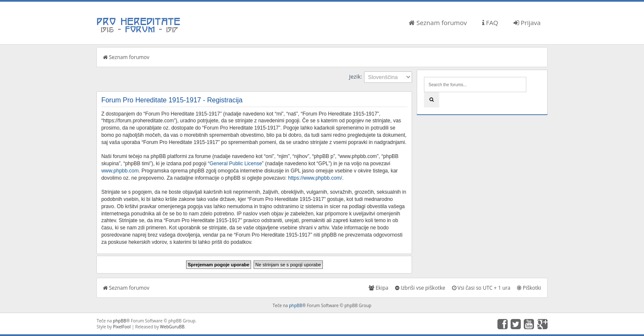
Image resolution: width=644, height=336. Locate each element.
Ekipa (378, 288)
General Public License (236, 164)
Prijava (527, 23)
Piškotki (529, 288)
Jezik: (356, 76)
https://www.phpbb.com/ (315, 178)
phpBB (295, 305)
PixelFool (122, 327)
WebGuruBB (172, 327)
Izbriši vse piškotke (420, 288)
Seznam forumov (438, 23)
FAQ (490, 23)
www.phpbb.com (120, 171)
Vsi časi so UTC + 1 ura (481, 288)
